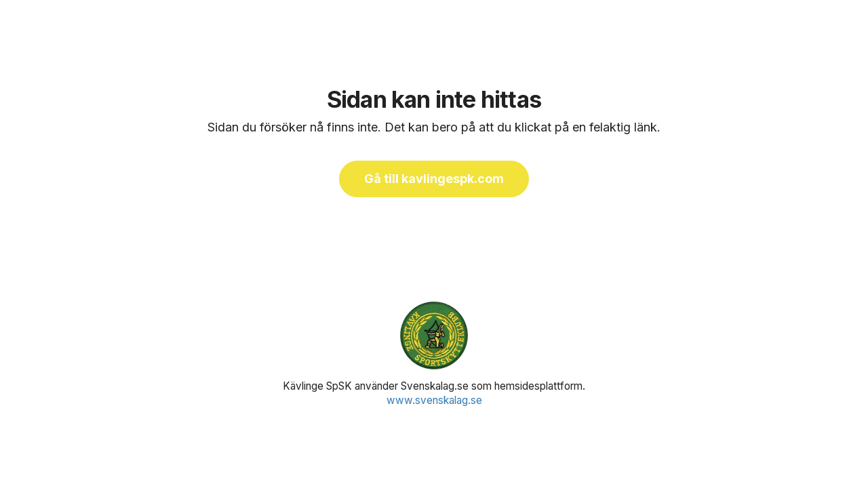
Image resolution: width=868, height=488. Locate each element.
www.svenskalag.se (434, 400)
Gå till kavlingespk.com (434, 179)
